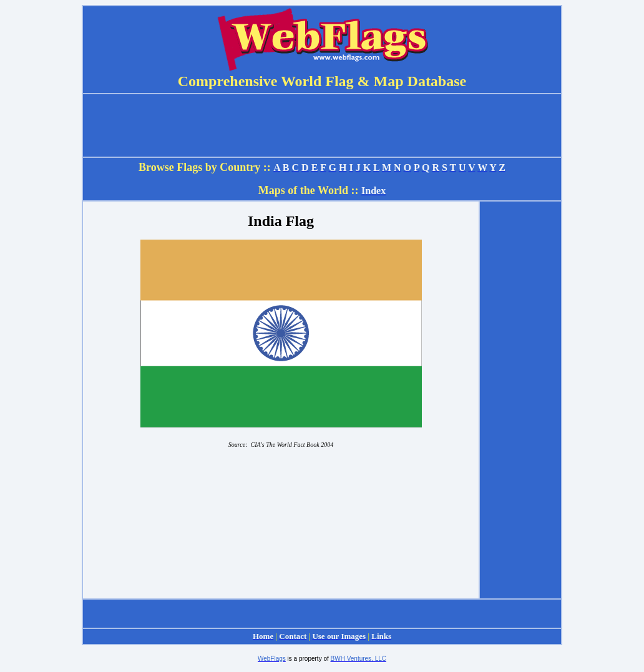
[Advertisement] (520, 400)
